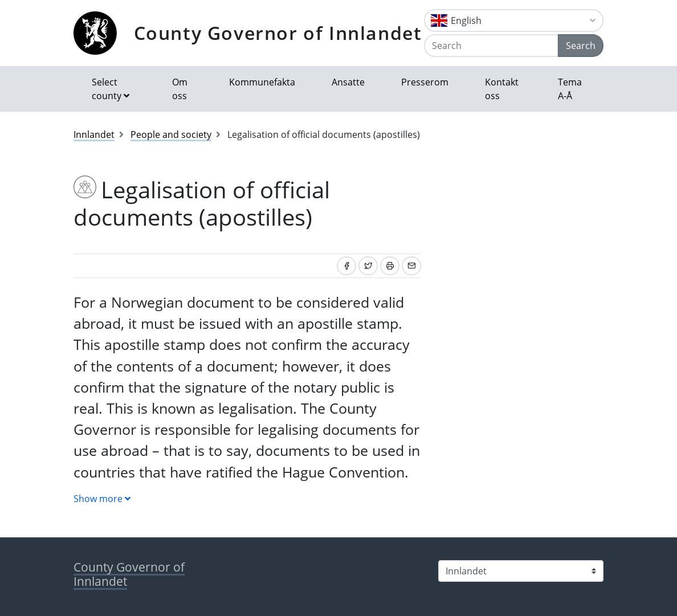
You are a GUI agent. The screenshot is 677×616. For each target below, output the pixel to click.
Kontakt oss (502, 89)
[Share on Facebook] (346, 266)
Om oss (180, 89)
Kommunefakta (262, 82)
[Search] (491, 46)
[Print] (390, 266)
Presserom (425, 82)
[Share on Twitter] (368, 266)
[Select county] (521, 571)
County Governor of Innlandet (278, 33)
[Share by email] (411, 266)
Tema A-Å (570, 89)
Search (581, 46)
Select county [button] (107, 89)
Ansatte (348, 82)
